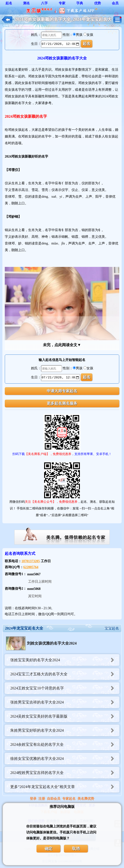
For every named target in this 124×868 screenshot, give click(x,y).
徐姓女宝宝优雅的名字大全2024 (65, 759)
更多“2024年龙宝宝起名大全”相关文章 (65, 787)
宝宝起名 (112, 628)
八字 (44, 3)
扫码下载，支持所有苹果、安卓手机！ (62, 454)
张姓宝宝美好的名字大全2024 (65, 660)
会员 (115, 3)
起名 (9, 3)
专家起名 (69, 799)
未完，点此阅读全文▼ (62, 345)
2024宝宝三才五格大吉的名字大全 (65, 674)
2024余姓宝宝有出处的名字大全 (65, 744)
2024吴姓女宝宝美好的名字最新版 (65, 716)
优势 (98, 3)
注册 (42, 799)
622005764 (31, 567)
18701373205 (31, 561)
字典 (80, 3)
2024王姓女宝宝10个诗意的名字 (65, 688)
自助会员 (54, 799)
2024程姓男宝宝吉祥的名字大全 (65, 773)
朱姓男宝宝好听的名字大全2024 (65, 730)
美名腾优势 (86, 799)
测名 (26, 3)
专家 (62, 3)
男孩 (79, 35)
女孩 (90, 35)
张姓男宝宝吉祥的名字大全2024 (65, 702)
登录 (33, 799)
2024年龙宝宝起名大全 (24, 628)
